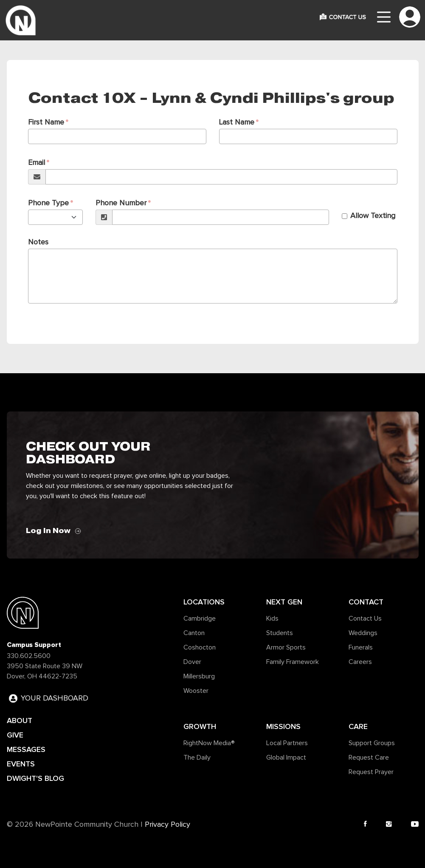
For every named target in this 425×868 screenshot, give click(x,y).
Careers (360, 662)
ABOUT (20, 720)
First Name (46, 122)
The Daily (197, 757)
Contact (366, 602)
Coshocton (200, 647)
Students (280, 633)
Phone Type (48, 203)
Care (358, 726)
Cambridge (200, 618)
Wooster (196, 691)
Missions (283, 726)
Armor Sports (286, 647)
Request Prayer (371, 772)
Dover (192, 662)
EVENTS (21, 764)
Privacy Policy (167, 825)
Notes (38, 242)
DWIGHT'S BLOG (35, 778)
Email (37, 163)
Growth (200, 726)
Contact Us (365, 618)
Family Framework (293, 662)
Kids (272, 618)
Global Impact (286, 757)
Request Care (369, 757)
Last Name (237, 122)
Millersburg (199, 676)
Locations (204, 602)
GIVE (15, 735)
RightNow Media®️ (209, 743)
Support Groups (372, 743)
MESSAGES (26, 749)
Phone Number (121, 203)
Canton (194, 633)
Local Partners (287, 743)
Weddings (363, 633)
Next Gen (284, 602)
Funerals (361, 647)
